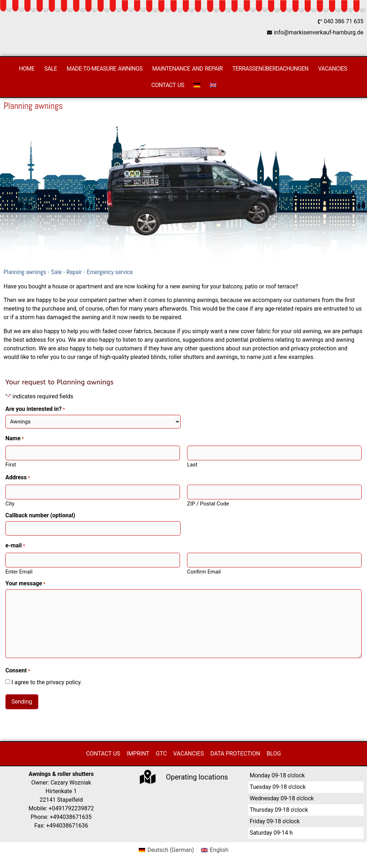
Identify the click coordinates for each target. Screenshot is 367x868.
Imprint (138, 753)
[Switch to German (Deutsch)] (166, 850)
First (11, 464)
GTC (161, 753)
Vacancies (333, 69)
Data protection (235, 753)
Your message (25, 583)
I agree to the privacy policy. (47, 682)
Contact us (168, 85)
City (10, 503)
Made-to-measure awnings (104, 69)
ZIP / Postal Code (208, 503)
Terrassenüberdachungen (270, 69)
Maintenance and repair (187, 69)
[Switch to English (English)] (215, 850)
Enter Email (19, 571)
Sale (51, 69)
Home (27, 69)
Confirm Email (204, 571)
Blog (274, 753)
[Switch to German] (197, 85)
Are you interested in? (35, 409)
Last (192, 464)
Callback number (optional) (40, 515)
